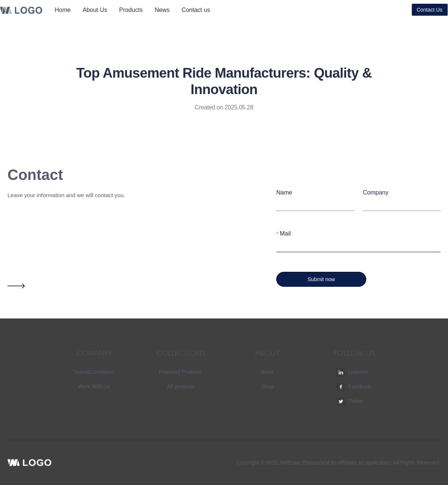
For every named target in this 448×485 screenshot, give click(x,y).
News (162, 10)
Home (63, 10)
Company (376, 192)
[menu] (138, 10)
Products (131, 10)
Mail (285, 234)
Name (284, 192)
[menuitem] (63, 10)
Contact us (196, 10)
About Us (95, 10)
